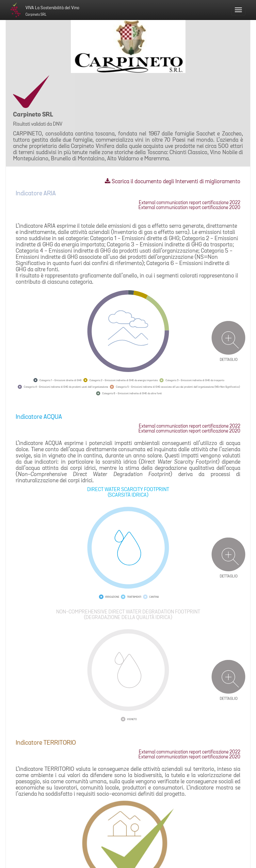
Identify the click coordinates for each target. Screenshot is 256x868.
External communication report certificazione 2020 (189, 208)
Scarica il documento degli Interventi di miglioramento (173, 182)
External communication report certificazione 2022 (190, 203)
